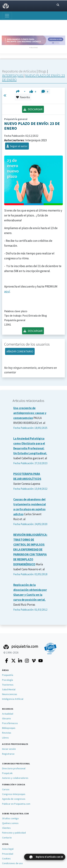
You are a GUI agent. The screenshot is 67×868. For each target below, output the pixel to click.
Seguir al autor (17, 146)
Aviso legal (8, 849)
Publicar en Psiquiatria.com (16, 804)
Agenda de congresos (14, 799)
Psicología (8, 680)
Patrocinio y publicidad (14, 833)
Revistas (7, 733)
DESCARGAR (33, 109)
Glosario (6, 718)
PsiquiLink (7, 773)
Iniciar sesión (9, 749)
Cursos (6, 789)
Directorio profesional (14, 768)
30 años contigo (10, 818)
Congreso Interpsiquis (14, 794)
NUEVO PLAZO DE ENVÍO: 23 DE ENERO (33, 78)
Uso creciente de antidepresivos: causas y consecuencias (30, 413)
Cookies (6, 858)
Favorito (23, 97)
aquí (7, 291)
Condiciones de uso (12, 863)
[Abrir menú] (7, 16)
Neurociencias (10, 694)
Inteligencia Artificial (13, 699)
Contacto (7, 838)
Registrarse (8, 754)
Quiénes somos (10, 823)
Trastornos (8, 685)
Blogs (43, 71)
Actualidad (8, 714)
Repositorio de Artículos (19, 71)
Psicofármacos (10, 723)
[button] (21, 91)
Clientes (6, 828)
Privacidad (8, 854)
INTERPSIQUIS (13, 75)
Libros (5, 738)
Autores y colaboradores (15, 778)
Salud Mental (9, 689)
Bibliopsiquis (9, 728)
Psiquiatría (8, 675)
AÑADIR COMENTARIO (20, 351)
